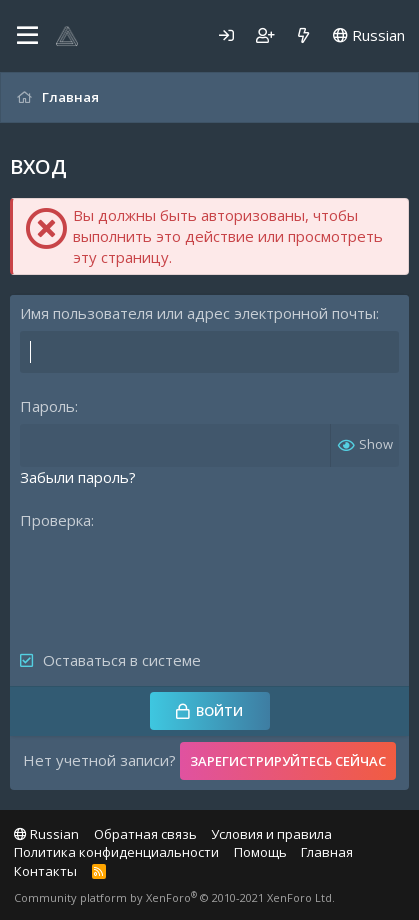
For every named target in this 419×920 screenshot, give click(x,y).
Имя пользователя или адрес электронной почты (198, 313)
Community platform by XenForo (174, 897)
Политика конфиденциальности (116, 852)
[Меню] (27, 36)
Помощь (260, 852)
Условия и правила (271, 834)
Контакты (45, 871)
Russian (369, 35)
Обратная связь (145, 834)
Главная (327, 852)
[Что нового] (303, 35)
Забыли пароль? (78, 477)
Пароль (47, 406)
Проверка (55, 520)
